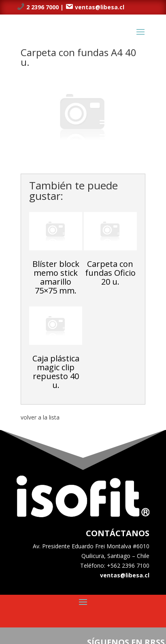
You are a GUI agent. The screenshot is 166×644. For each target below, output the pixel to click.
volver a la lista (40, 417)
